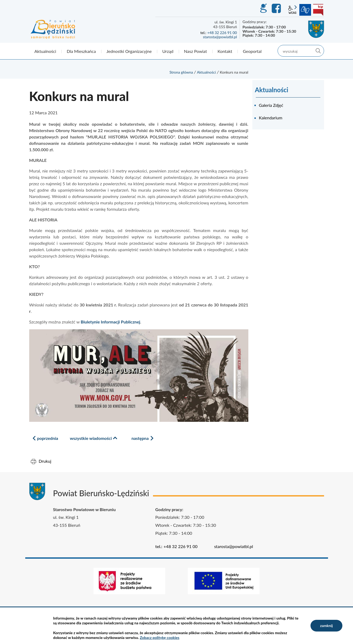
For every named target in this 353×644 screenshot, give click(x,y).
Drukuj (45, 461)
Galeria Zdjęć (271, 105)
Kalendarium (271, 118)
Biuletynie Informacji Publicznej (110, 322)
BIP (318, 10)
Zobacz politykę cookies (160, 637)
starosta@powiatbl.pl (220, 37)
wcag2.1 (292, 10)
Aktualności (206, 72)
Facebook (277, 9)
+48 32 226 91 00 (222, 33)
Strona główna (181, 72)
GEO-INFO (263, 9)
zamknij (326, 626)
